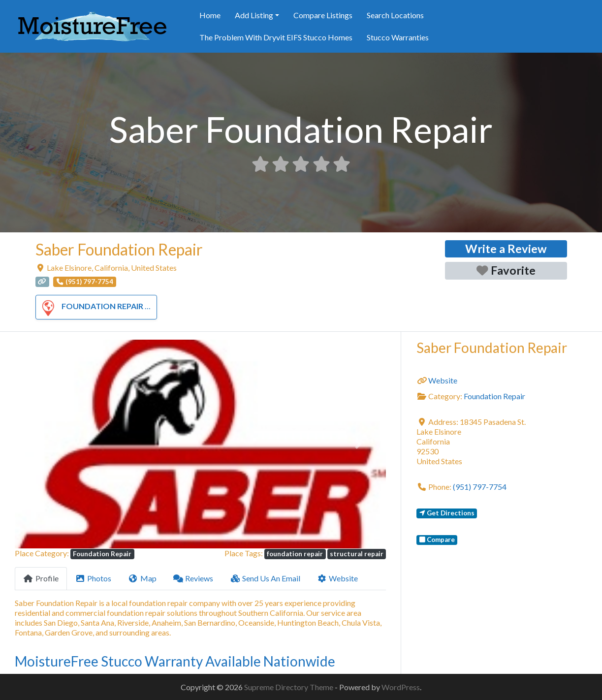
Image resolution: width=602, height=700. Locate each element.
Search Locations (395, 15)
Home (210, 15)
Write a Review (506, 249)
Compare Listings (323, 15)
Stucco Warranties (398, 37)
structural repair (357, 554)
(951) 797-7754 (480, 487)
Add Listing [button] (254, 15)
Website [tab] (338, 578)
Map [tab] (142, 578)
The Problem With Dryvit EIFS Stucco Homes (276, 37)
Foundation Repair (91, 306)
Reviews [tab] (193, 578)
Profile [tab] (41, 578)
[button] (43, 444)
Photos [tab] (94, 578)
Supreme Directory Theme (289, 687)
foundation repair (295, 554)
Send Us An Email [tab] (265, 578)
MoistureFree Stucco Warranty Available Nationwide (175, 661)
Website (443, 380)
